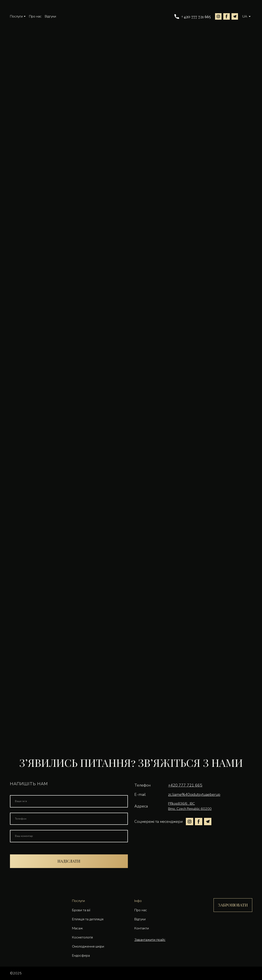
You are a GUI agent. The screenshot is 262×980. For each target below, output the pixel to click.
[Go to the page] (134, 17)
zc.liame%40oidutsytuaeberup (194, 795)
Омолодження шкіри (88, 946)
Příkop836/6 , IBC (181, 804)
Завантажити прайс (150, 940)
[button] (192, 17)
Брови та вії (81, 910)
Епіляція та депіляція (88, 919)
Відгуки (50, 16)
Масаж (77, 928)
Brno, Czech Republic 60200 (190, 809)
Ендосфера (81, 956)
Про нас (35, 16)
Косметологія (82, 937)
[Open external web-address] (244, 973)
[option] (245, 16)
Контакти (142, 928)
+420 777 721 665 (185, 785)
